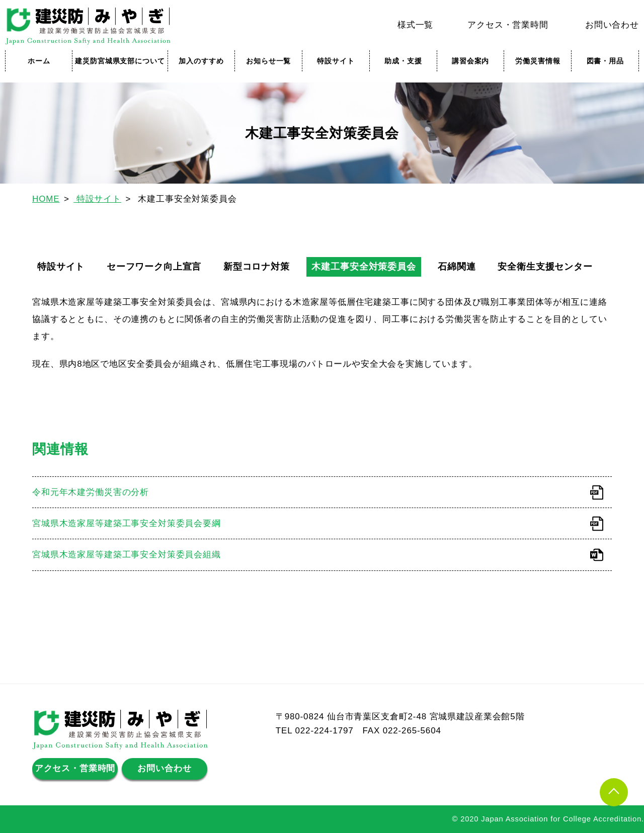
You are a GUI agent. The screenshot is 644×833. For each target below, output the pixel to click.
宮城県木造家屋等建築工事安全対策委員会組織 (127, 555)
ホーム (39, 61)
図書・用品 (605, 61)
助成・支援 (403, 61)
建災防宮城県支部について (120, 61)
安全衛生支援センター (545, 267)
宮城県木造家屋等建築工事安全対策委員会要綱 (127, 523)
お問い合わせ (612, 25)
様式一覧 (415, 25)
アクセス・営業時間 (508, 25)
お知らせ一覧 (268, 61)
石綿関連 (457, 267)
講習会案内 (470, 61)
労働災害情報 (538, 61)
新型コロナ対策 (257, 267)
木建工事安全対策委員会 (364, 267)
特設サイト (336, 61)
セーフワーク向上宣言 (154, 267)
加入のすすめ (201, 61)
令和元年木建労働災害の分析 (91, 492)
